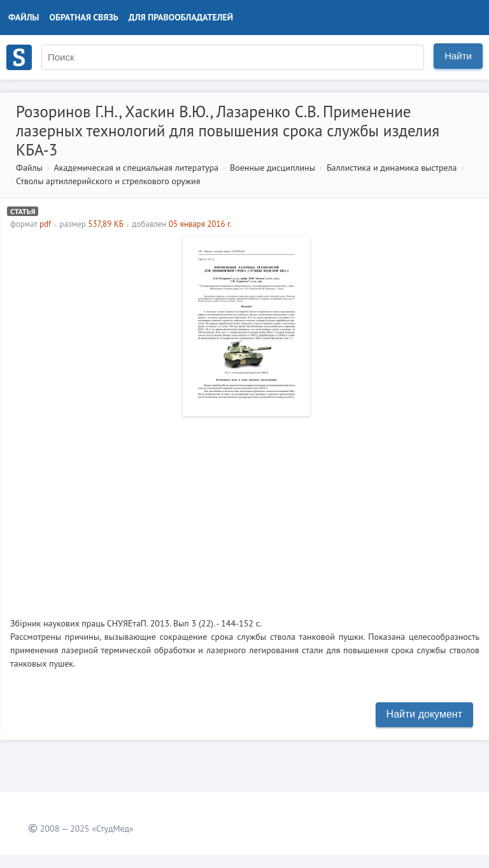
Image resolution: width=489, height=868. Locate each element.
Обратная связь (84, 17)
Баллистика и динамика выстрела (392, 168)
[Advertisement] (245, 512)
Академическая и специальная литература (136, 168)
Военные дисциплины (273, 168)
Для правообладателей (181, 17)
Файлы (24, 17)
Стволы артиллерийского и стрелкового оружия (108, 181)
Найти (458, 56)
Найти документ (424, 714)
